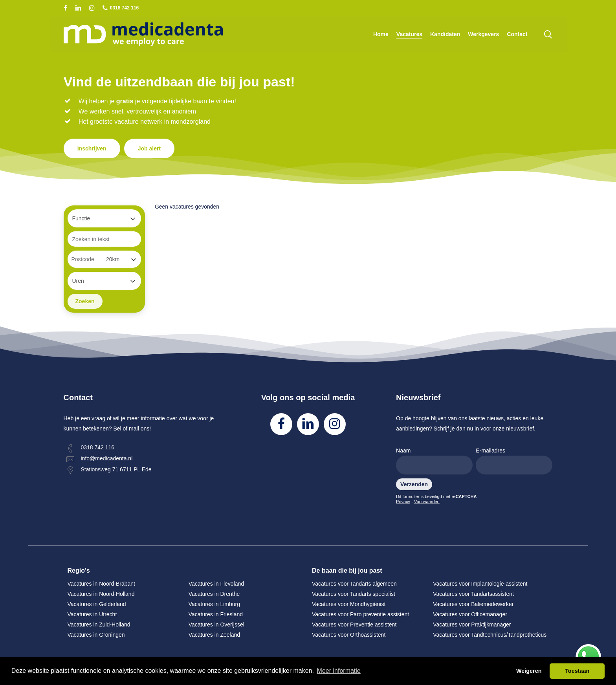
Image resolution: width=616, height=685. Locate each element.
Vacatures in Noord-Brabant (102, 584)
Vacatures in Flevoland (216, 584)
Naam (434, 461)
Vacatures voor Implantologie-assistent (480, 584)
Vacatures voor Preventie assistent (354, 625)
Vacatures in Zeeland (214, 635)
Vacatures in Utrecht (92, 614)
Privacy (403, 502)
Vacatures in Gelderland (97, 604)
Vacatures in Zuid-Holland (99, 625)
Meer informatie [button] (339, 671)
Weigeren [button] (529, 671)
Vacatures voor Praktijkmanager (472, 625)
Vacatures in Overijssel (216, 625)
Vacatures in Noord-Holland (101, 594)
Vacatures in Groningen (96, 635)
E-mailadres (514, 461)
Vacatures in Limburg (214, 604)
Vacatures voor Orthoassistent (349, 635)
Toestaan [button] (577, 671)
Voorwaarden (427, 502)
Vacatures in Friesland (216, 614)
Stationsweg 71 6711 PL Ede (116, 469)
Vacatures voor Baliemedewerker (473, 604)
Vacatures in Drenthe (214, 594)
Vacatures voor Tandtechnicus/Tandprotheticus (490, 635)
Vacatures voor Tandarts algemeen (354, 584)
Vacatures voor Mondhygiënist (349, 604)
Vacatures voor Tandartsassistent (473, 594)
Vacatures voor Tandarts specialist (354, 594)
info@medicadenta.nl (107, 458)
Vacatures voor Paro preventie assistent (360, 614)
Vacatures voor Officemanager (470, 614)
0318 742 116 (98, 447)
